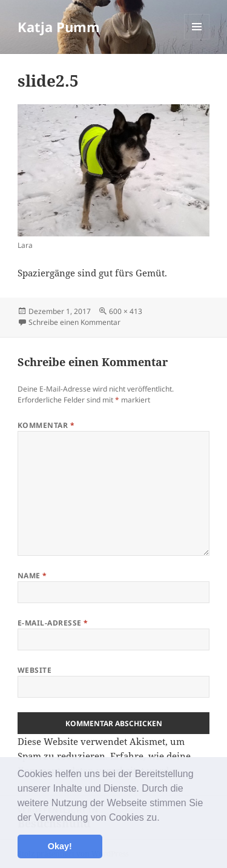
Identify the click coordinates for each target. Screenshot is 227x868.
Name (32, 576)
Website (35, 670)
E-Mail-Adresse (53, 623)
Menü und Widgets (197, 39)
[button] (164, 818)
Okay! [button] (60, 846)
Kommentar (46, 425)
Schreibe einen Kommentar (74, 322)
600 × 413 (126, 311)
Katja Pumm (59, 27)
